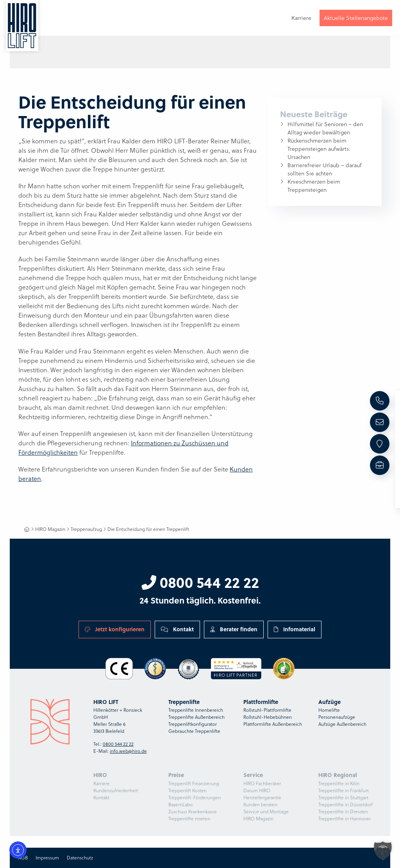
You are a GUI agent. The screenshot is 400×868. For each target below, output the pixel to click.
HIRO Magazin (50, 529)
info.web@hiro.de (128, 751)
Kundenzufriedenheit (116, 790)
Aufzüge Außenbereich (342, 724)
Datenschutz (80, 858)
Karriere (102, 783)
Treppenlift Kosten (187, 790)
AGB (23, 858)
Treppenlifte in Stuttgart (343, 797)
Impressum (47, 858)
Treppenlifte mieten (189, 819)
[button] (383, 851)
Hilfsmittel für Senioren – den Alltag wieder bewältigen (325, 128)
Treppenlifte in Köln (339, 783)
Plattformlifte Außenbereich (273, 724)
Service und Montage (266, 812)
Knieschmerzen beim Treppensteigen (314, 186)
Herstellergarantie (262, 797)
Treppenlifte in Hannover (345, 819)
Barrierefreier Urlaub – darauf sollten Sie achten (325, 169)
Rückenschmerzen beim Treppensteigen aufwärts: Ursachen (319, 149)
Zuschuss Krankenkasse (193, 812)
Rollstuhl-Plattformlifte (267, 710)
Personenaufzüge (337, 717)
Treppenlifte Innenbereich (196, 710)
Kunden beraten (260, 805)
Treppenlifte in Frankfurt (344, 790)
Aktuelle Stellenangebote (356, 19)
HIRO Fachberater (262, 783)
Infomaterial (295, 629)
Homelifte (329, 710)
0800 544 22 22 (200, 582)
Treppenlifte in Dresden (343, 812)
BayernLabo (180, 805)
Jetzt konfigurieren (115, 629)
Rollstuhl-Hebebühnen (268, 717)
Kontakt (177, 629)
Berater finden (234, 629)
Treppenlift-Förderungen (195, 797)
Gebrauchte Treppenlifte (194, 731)
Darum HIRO (257, 790)
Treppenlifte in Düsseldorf (346, 805)
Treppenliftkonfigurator (193, 724)
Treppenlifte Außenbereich (196, 717)
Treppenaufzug (86, 529)
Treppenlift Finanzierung (194, 783)
